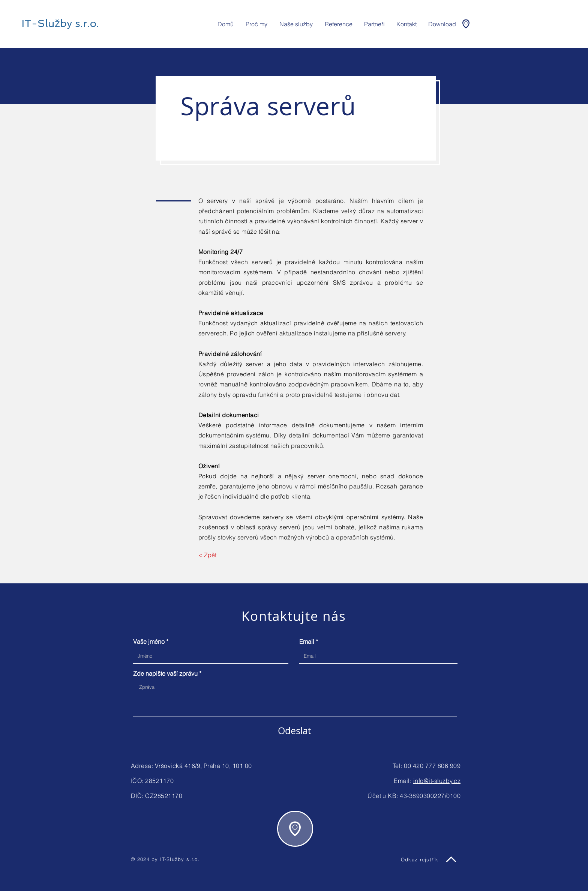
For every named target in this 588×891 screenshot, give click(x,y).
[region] (295, 829)
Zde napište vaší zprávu (165, 673)
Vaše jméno (149, 642)
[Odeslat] (294, 730)
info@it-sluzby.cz (437, 781)
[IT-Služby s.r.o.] (60, 23)
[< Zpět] (215, 555)
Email (307, 642)
